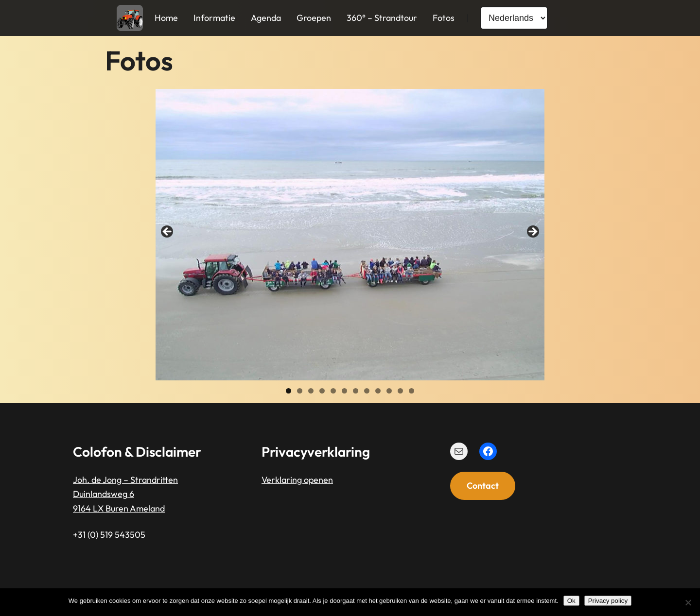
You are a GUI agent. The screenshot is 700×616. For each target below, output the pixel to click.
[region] (350, 235)
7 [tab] (356, 391)
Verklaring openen (297, 480)
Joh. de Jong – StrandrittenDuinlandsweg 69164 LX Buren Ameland (125, 494)
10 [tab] (389, 391)
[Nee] (688, 602)
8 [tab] (367, 391)
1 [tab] (289, 391)
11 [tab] (400, 391)
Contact (483, 486)
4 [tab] (322, 391)
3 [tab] (311, 391)
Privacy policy (608, 601)
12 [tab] (411, 391)
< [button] (168, 232)
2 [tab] (300, 391)
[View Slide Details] (350, 235)
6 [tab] (344, 391)
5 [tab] (333, 391)
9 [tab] (378, 391)
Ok (571, 601)
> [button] (532, 232)
